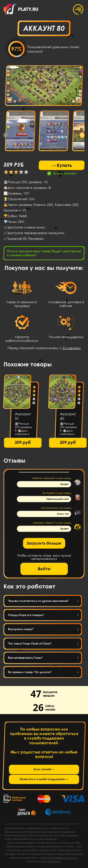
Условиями (72, 348)
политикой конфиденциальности (59, 858)
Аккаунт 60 (68, 416)
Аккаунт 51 (23, 416)
